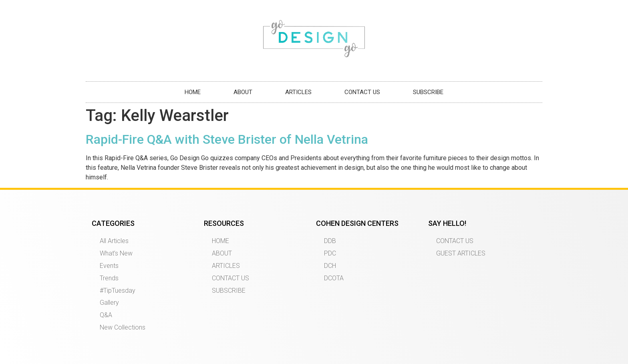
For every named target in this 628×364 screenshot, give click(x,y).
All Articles (114, 241)
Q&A (106, 315)
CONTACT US (362, 92)
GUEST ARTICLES (461, 253)
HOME (193, 92)
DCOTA (334, 278)
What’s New (116, 253)
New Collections (123, 327)
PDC (330, 253)
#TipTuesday (118, 291)
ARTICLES (298, 92)
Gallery (109, 303)
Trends (109, 278)
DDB (330, 241)
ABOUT (243, 92)
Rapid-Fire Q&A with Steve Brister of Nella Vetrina (227, 139)
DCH (330, 266)
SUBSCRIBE (428, 92)
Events (109, 266)
